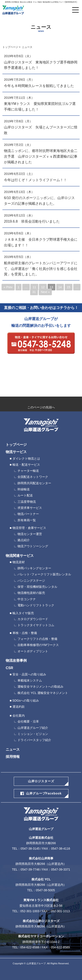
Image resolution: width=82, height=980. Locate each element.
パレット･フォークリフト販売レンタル (44, 574)
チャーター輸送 (28, 471)
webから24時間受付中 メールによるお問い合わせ (41, 364)
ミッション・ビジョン (33, 734)
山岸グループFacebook (44, 793)
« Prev (8, 287)
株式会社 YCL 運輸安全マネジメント (43, 693)
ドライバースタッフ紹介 (34, 740)
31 (34, 292)
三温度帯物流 (27, 502)
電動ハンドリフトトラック (36, 605)
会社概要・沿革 (28, 721)
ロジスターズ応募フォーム (41, 382)
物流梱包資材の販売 (31, 593)
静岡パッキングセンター (34, 568)
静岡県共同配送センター (34, 483)
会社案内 (19, 716)
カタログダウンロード (33, 619)
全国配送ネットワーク (33, 477)
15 (68, 287)
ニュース (13, 749)
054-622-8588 (30, 947)
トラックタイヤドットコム (36, 625)
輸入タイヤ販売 (23, 613)
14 (60, 287)
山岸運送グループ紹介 (33, 728)
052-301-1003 (30, 911)
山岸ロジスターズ (41, 781)
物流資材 (19, 562)
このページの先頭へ (41, 407)
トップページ (10, 47)
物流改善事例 (16, 660)
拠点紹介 (24, 540)
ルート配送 (25, 495)
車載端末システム (30, 680)
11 (34, 287)
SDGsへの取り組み (26, 700)
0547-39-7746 (30, 869)
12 (43, 287)
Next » (45, 292)
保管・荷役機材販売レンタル (37, 587)
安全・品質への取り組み (29, 674)
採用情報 (13, 757)
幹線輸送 (24, 489)
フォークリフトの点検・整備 (37, 639)
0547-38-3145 (30, 849)
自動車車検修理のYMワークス (38, 645)
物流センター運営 (30, 534)
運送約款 (19, 707)
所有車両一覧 (27, 520)
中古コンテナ (27, 599)
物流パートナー (28, 514)
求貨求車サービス (30, 508)
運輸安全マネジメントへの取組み (40, 687)
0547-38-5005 (45, 890)
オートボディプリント (33, 651)
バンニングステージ (31, 581)
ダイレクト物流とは (26, 458)
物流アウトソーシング (33, 546)
